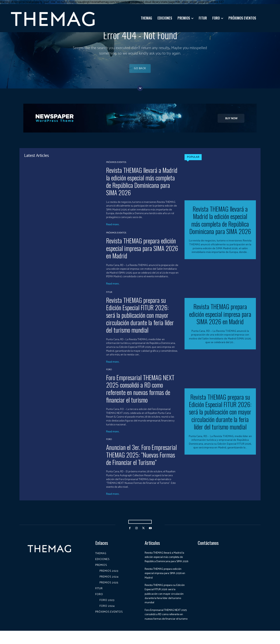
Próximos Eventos (116, 167)
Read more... (113, 229)
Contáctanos (208, 547)
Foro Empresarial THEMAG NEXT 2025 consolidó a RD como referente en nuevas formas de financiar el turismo (140, 393)
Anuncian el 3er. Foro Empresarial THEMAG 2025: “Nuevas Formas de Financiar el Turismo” (141, 459)
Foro (109, 374)
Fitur (109, 297)
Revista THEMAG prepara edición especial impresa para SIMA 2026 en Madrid (142, 253)
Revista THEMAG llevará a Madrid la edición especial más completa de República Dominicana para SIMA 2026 (142, 186)
